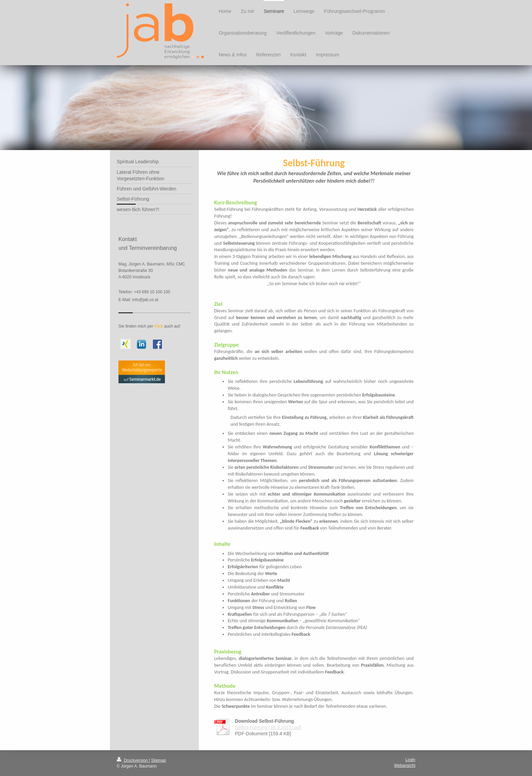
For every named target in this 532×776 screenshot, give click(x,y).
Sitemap (158, 760)
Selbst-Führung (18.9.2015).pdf (268, 727)
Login (410, 760)
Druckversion (133, 760)
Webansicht (405, 765)
